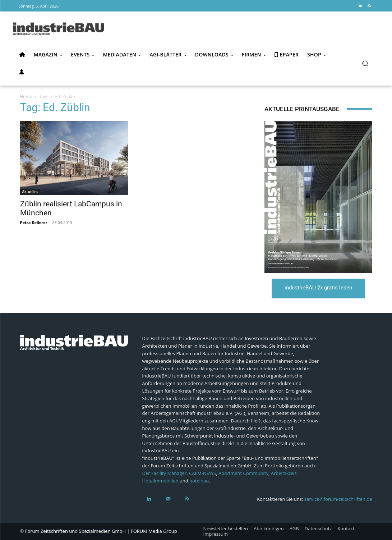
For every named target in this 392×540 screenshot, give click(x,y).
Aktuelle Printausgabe (302, 109)
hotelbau (199, 480)
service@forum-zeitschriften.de (338, 499)
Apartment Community (243, 473)
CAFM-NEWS (202, 473)
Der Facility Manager (165, 473)
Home (26, 97)
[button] (365, 63)
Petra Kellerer (34, 222)
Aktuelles (30, 192)
